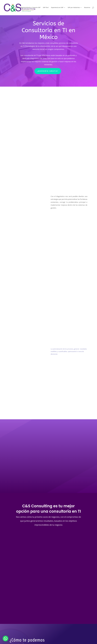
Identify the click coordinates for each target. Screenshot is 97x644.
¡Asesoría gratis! (48, 71)
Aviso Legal (34, 636)
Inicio (17, 8)
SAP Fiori (46, 8)
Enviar (54, 618)
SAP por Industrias (74, 8)
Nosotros (87, 8)
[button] (5, 639)
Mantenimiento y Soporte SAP (31, 8)
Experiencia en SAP (57, 8)
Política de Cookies (22, 636)
